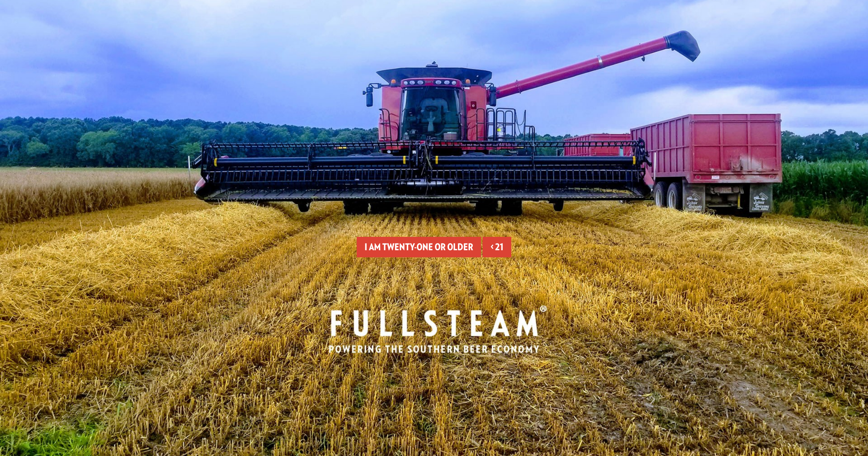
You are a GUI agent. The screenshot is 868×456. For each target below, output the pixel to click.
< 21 (497, 247)
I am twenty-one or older (419, 247)
